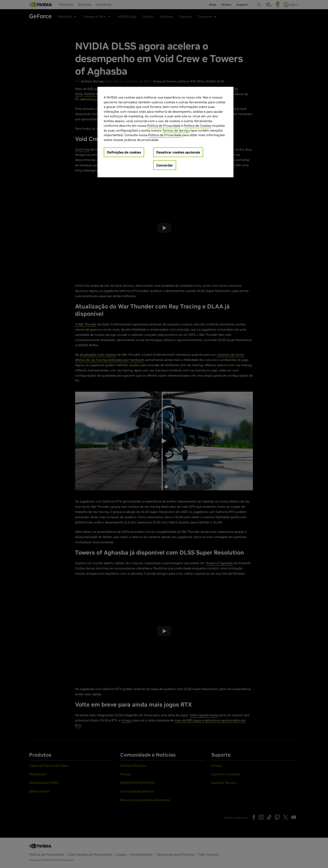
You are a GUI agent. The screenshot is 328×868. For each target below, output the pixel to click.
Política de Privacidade (164, 126)
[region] (165, 132)
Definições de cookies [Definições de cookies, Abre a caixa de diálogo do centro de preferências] (124, 152)
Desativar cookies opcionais (178, 152)
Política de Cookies (198, 126)
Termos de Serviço (176, 130)
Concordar (165, 165)
